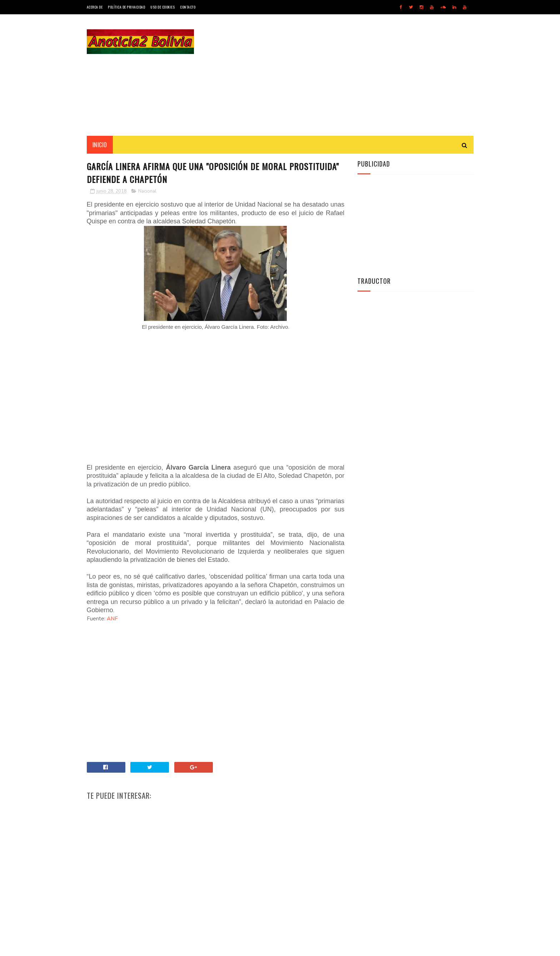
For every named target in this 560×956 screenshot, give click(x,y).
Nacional (147, 191)
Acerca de (95, 7)
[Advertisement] (344, 75)
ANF (112, 619)
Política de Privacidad (126, 7)
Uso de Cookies (162, 7)
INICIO (100, 145)
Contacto (188, 7)
